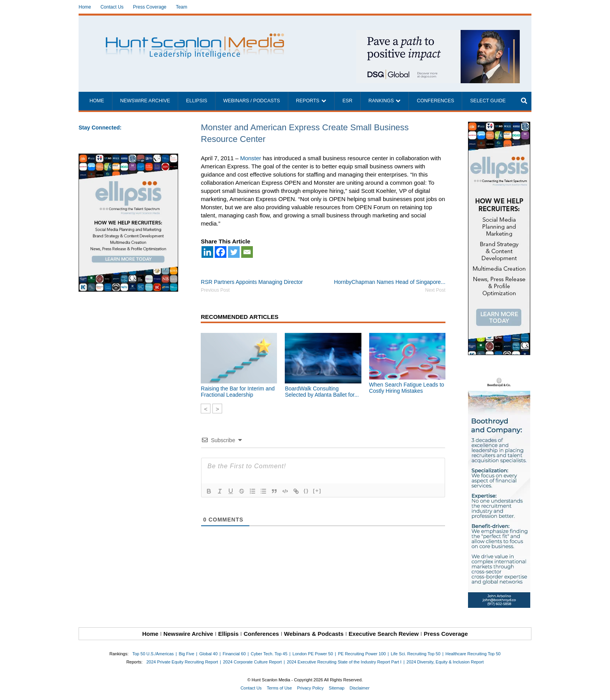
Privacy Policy (310, 688)
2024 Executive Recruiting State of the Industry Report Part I (344, 662)
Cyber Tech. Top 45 (269, 654)
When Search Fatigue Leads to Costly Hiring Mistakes (407, 388)
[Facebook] (221, 252)
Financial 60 (234, 654)
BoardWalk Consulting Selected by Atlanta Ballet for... (322, 392)
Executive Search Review (384, 634)
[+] (317, 491)
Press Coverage (150, 7)
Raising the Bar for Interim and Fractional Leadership (238, 392)
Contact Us (112, 7)
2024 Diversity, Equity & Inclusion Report (445, 662)
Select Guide (488, 101)
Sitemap (337, 688)
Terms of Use (280, 688)
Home (85, 7)
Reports (308, 101)
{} (306, 491)
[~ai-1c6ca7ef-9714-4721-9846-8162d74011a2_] (438, 34)
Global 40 (208, 654)
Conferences (435, 101)
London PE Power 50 (313, 654)
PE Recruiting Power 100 (362, 654)
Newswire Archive (145, 101)
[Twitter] (234, 252)
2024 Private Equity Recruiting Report (182, 662)
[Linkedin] (207, 252)
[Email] (247, 252)
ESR (347, 101)
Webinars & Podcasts (314, 634)
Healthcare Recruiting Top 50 (473, 654)
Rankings (381, 101)
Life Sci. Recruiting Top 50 (416, 654)
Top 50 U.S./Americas (153, 654)
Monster (251, 158)
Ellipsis (196, 101)
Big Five (187, 654)
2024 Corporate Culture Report (252, 662)
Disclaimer (359, 688)
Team (181, 7)
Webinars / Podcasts (252, 101)
